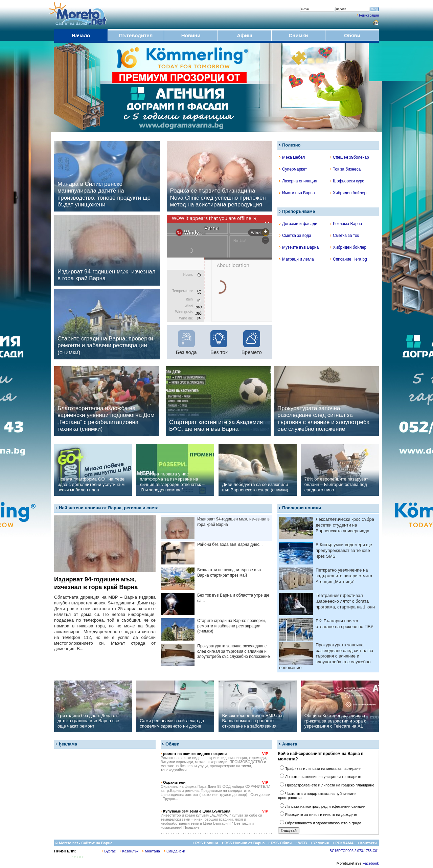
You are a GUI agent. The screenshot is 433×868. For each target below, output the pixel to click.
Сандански (175, 851)
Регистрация (369, 15)
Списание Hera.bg (348, 259)
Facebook (371, 863)
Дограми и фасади (298, 224)
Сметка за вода (295, 236)
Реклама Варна (346, 224)
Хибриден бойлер (348, 193)
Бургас (109, 851)
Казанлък (129, 851)
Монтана (151, 851)
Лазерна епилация (298, 181)
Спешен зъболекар (349, 157)
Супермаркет (293, 169)
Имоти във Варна (297, 193)
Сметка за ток (344, 236)
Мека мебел (292, 157)
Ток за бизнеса (345, 169)
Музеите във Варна (299, 247)
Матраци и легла (297, 259)
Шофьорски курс (347, 181)
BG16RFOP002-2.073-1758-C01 (354, 851)
